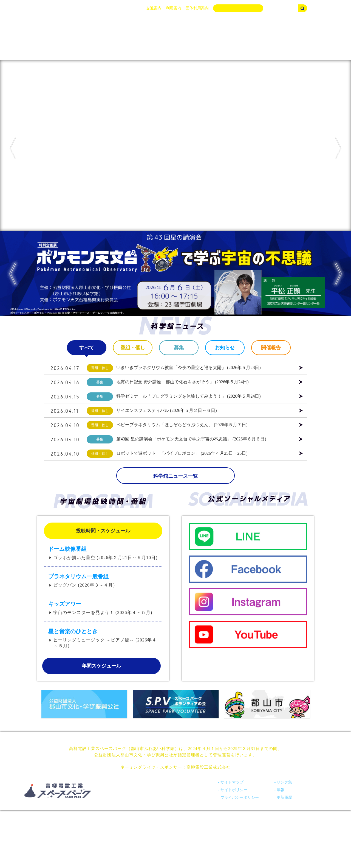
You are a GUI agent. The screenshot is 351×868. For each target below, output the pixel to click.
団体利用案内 (197, 8)
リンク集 (284, 782)
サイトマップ (232, 782)
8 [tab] (206, 235)
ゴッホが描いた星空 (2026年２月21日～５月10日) (105, 558)
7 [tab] (197, 235)
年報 (281, 790)
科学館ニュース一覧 (175, 476)
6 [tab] (189, 235)
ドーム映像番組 (67, 549)
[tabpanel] (175, 146)
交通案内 (154, 8)
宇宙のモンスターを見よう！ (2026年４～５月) (103, 612)
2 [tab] (156, 235)
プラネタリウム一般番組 (78, 576)
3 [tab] (165, 235)
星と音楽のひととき (73, 631)
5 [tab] (181, 235)
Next (338, 148)
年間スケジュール (101, 666)
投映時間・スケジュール (103, 531)
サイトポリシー (234, 790)
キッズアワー (65, 604)
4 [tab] (173, 235)
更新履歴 (284, 798)
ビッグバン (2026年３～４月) (84, 585)
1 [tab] (148, 235)
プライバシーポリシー (240, 798)
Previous (13, 148)
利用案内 (174, 8)
